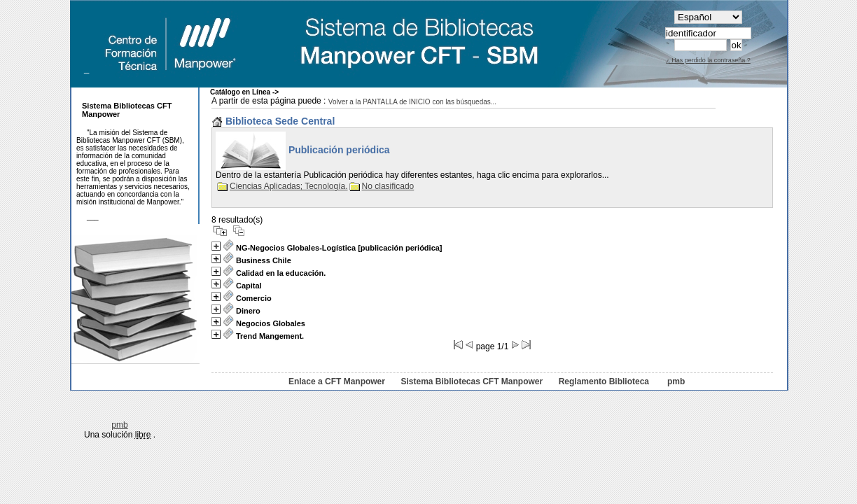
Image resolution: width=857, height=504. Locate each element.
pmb (676, 381)
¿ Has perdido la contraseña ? (708, 60)
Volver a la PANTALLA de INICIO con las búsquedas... (412, 102)
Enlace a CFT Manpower (337, 381)
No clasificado (382, 186)
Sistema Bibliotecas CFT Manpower (472, 381)
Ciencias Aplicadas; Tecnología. (283, 186)
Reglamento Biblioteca (604, 381)
